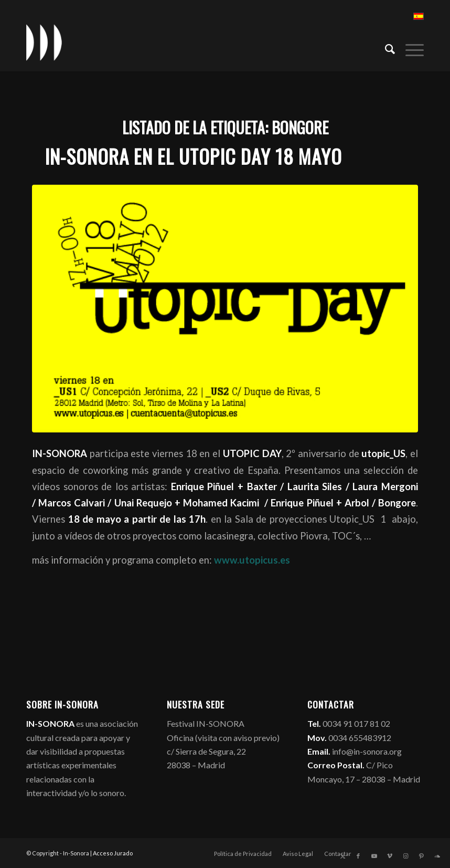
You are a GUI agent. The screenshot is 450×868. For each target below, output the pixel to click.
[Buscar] (385, 48)
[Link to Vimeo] (390, 856)
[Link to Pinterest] (421, 856)
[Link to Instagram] (405, 856)
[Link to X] (342, 856)
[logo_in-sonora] (44, 43)
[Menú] (409, 48)
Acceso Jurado (113, 853)
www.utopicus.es (252, 560)
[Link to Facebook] (358, 856)
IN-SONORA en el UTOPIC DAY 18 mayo (193, 156)
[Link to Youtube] (374, 856)
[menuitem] (385, 48)
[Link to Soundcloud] (437, 856)
